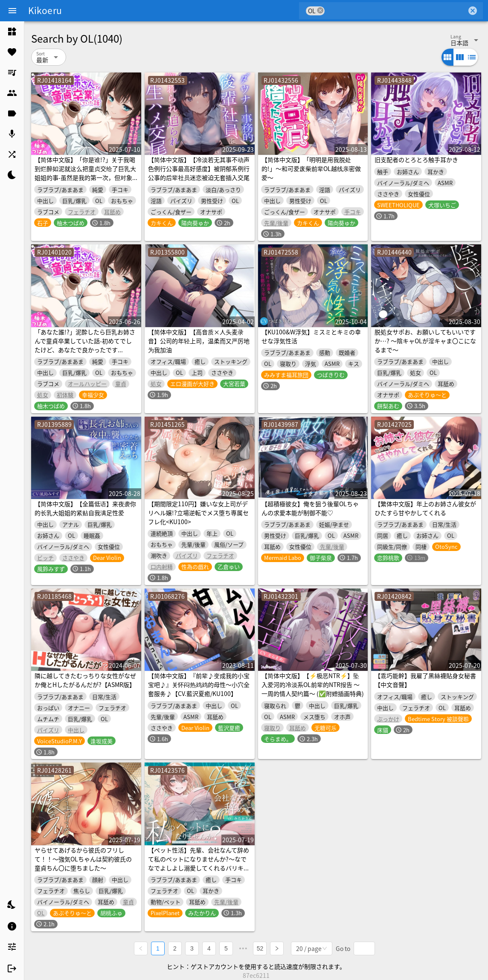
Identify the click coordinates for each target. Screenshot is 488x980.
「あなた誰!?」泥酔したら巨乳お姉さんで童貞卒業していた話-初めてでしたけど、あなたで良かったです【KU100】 (85, 345)
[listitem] (12, 32)
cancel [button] (320, 10)
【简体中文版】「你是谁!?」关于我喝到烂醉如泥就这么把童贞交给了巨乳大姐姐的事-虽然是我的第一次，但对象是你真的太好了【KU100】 (85, 173)
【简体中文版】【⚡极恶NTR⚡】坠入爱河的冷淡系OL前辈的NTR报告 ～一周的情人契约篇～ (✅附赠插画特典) (313, 684)
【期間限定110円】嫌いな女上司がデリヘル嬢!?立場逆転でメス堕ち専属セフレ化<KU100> (198, 513)
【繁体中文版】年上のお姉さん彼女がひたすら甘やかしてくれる (425, 508)
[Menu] (12, 11)
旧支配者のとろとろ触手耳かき (416, 159)
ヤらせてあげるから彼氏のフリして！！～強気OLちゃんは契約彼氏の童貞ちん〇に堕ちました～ (83, 859)
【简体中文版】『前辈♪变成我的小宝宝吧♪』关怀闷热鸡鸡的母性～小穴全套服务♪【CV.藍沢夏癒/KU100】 (199, 684)
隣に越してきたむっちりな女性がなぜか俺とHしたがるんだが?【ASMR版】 (85, 680)
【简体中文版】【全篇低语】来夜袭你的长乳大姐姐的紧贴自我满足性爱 (85, 508)
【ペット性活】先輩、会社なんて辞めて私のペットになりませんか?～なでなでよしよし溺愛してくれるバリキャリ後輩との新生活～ (199, 863)
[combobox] (396, 11)
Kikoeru (45, 10)
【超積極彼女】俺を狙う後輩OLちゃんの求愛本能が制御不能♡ (310, 508)
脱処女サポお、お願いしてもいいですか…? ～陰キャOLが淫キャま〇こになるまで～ (425, 341)
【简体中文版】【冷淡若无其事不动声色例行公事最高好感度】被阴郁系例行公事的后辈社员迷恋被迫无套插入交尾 (199, 168)
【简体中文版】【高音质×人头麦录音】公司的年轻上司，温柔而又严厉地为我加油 (199, 341)
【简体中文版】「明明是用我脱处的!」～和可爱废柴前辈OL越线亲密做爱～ (311, 168)
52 (260, 948)
